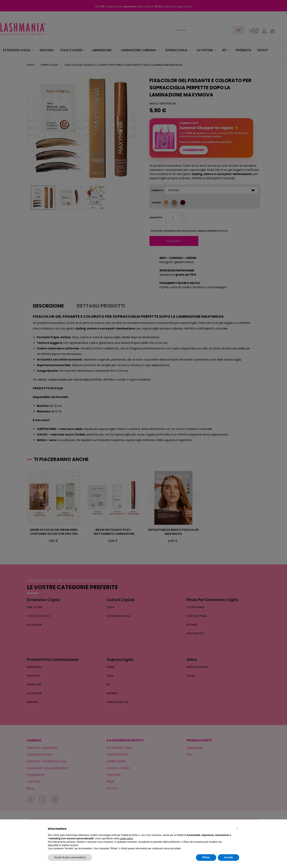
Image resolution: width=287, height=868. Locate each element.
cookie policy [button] (126, 839)
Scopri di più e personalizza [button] (70, 857)
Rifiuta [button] (206, 857)
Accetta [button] (229, 857)
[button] (237, 829)
